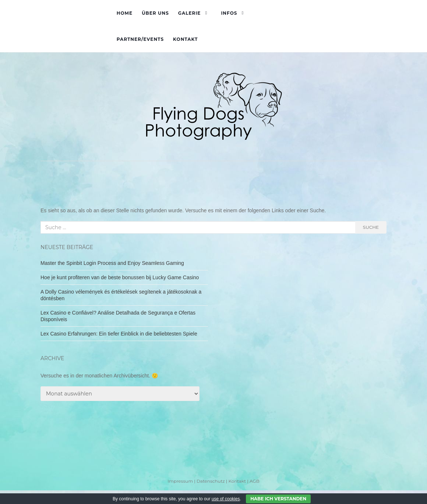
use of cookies (226, 499)
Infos (229, 13)
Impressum (180, 481)
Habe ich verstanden (278, 499)
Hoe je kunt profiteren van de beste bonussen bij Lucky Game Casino (120, 277)
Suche (371, 227)
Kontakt (185, 39)
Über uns (155, 13)
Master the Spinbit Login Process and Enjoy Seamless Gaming (112, 263)
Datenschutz (211, 481)
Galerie (190, 13)
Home (125, 13)
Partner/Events (140, 39)
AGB (255, 481)
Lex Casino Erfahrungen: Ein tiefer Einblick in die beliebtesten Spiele (119, 334)
